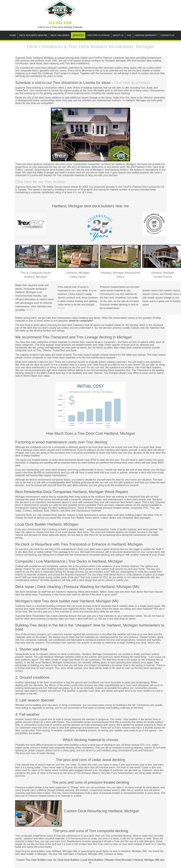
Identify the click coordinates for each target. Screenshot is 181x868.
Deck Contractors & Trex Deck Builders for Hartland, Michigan (91, 47)
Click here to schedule (132, 83)
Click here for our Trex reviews (40, 182)
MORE (30, 310)
